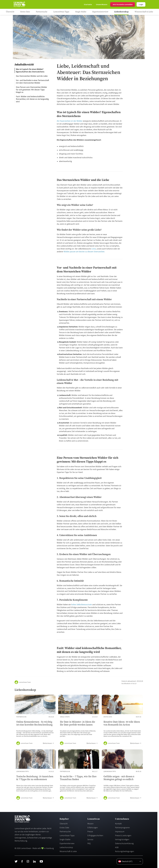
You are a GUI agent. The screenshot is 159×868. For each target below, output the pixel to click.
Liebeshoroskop (66, 847)
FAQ (89, 843)
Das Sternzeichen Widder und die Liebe (32, 76)
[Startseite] (19, 4)
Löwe (94, 249)
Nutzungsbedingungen (125, 851)
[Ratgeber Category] (25, 12)
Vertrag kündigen (122, 839)
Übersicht (64, 824)
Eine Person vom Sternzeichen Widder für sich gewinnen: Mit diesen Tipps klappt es (32, 90)
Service (90, 839)
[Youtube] (41, 861)
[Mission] (102, 4)
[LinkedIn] (34, 861)
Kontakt (118, 824)
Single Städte (65, 839)
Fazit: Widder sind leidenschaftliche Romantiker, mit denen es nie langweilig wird (33, 99)
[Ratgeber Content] (35, 721)
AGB (117, 847)
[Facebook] (22, 861)
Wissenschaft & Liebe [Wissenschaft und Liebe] (68, 851)
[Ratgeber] (10, 12)
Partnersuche (65, 831)
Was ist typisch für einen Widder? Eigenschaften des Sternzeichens (30, 70)
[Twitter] (16, 861)
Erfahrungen (93, 828)
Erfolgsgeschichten (95, 835)
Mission (90, 824)
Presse (90, 831)
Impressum (120, 831)
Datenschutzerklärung (124, 843)
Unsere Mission (102, 4)
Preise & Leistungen (123, 835)
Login (141, 4)
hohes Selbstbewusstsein (82, 604)
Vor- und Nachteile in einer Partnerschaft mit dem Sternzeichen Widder (33, 82)
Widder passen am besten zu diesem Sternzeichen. (84, 252)
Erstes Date (64, 828)
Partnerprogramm (122, 828)
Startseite (88, 4)
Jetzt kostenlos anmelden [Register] (123, 4)
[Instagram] (28, 861)
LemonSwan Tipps (67, 835)
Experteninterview (67, 843)
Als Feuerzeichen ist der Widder (70, 121)
